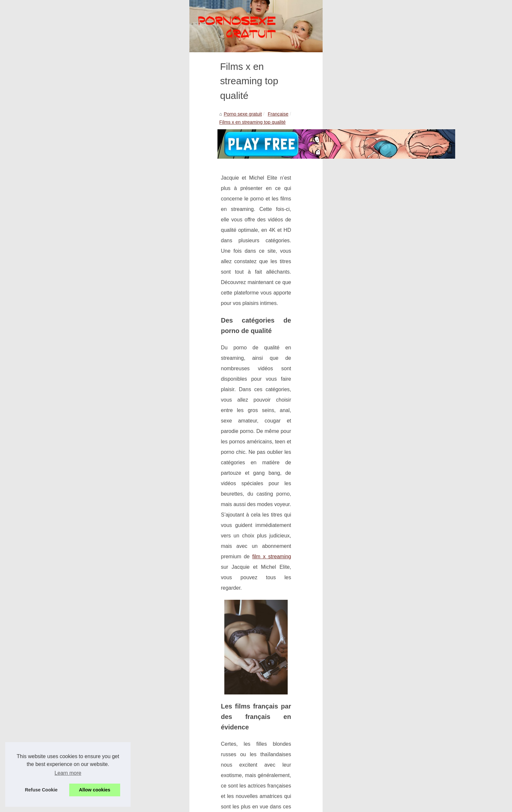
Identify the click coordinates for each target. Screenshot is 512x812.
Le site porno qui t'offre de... (391, 182)
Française (121, 199)
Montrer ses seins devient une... (395, 480)
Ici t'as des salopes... (384, 569)
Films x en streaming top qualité (170, 199)
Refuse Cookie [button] (41, 790)
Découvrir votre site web (143, 791)
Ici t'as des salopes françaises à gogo (104, 716)
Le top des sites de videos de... (394, 450)
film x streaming (280, 351)
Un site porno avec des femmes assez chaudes (153, 771)
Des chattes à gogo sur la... (391, 300)
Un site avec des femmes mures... (398, 420)
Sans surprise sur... (382, 211)
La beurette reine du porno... (392, 359)
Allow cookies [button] (95, 790)
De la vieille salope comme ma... (396, 270)
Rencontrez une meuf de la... (392, 673)
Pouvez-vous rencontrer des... (393, 643)
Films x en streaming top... (390, 554)
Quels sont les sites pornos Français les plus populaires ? (164, 759)
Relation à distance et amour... (394, 256)
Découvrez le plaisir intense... (393, 510)
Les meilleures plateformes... (392, 241)
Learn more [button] (68, 773)
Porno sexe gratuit (85, 199)
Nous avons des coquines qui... (395, 315)
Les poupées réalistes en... (390, 613)
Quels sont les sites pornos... (392, 583)
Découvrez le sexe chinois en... (395, 390)
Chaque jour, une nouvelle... (391, 197)
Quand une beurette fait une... (393, 345)
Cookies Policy (182, 791)
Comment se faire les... (386, 524)
